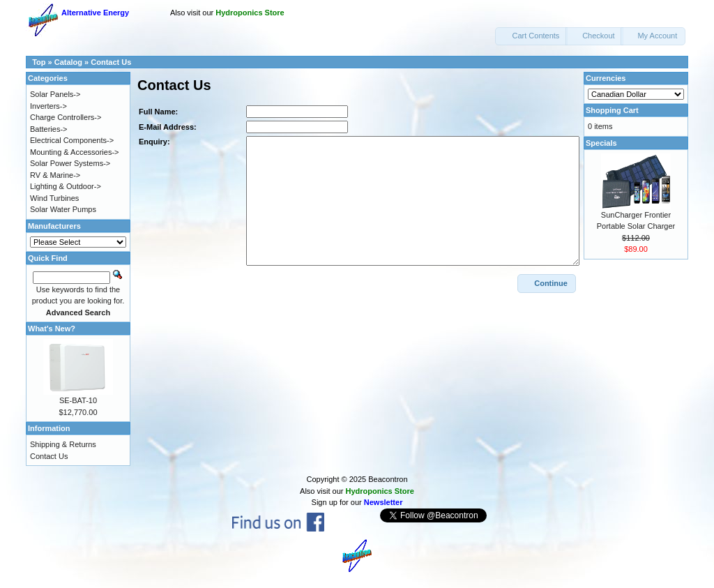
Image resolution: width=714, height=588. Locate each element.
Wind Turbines (54, 198)
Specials (601, 143)
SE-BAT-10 (78, 400)
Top (39, 62)
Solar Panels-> (55, 94)
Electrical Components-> (72, 140)
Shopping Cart (612, 110)
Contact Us (111, 62)
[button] (531, 36)
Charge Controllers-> (66, 117)
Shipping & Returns (63, 444)
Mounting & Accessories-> (74, 152)
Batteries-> (49, 129)
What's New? (52, 329)
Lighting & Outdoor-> (66, 186)
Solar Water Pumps (63, 209)
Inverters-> (48, 106)
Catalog (68, 62)
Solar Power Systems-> (70, 163)
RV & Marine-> (55, 175)
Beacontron (388, 479)
